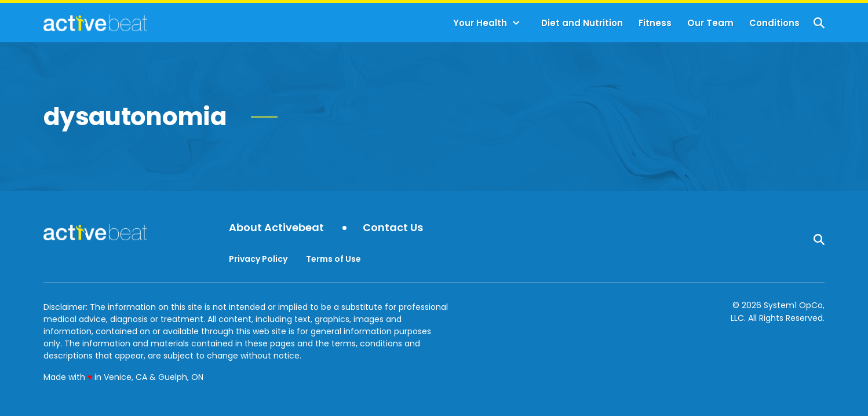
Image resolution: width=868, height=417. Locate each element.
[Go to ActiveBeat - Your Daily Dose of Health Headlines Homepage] (95, 23)
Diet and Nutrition (582, 23)
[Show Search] (819, 23)
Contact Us (393, 228)
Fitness (655, 23)
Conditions (774, 23)
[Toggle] (516, 23)
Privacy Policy (258, 259)
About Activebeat (276, 228)
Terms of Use (333, 259)
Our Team (710, 23)
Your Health (480, 23)
